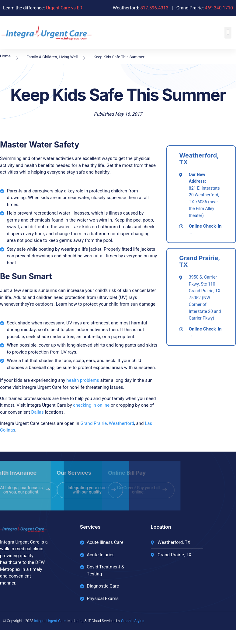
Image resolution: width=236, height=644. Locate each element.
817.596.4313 (154, 8)
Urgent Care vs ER (64, 8)
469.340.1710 (219, 8)
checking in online (91, 405)
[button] (228, 33)
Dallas (37, 412)
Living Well (68, 57)
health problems (83, 380)
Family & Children (42, 57)
